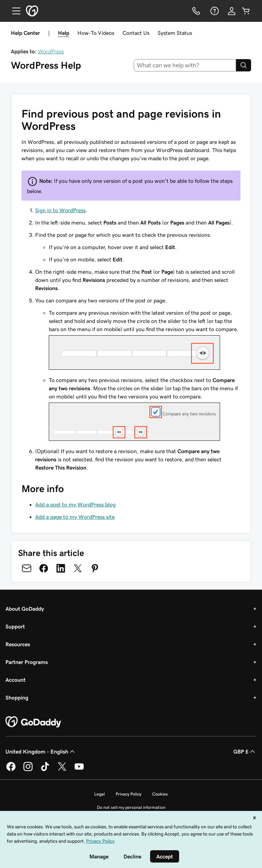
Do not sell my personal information (131, 807)
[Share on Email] (27, 568)
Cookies (160, 794)
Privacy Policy (128, 794)
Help (64, 33)
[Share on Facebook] (44, 568)
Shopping (17, 697)
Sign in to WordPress (60, 210)
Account (16, 680)
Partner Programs (27, 662)
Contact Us (136, 33)
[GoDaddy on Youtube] (79, 770)
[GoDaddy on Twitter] (62, 770)
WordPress (51, 51)
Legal (99, 794)
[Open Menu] (14, 11)
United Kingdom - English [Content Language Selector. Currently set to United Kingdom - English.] (41, 751)
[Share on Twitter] (78, 568)
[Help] (214, 11)
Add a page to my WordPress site (75, 517)
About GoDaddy (25, 609)
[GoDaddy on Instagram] (28, 770)
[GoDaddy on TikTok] (45, 770)
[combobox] (185, 65)
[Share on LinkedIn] (61, 568)
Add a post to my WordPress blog (75, 504)
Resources (18, 644)
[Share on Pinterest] (95, 568)
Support (15, 626)
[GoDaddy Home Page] (34, 722)
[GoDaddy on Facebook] (11, 770)
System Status (175, 33)
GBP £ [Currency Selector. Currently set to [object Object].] (245, 751)
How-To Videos (96, 33)
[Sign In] (232, 11)
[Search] (244, 65)
